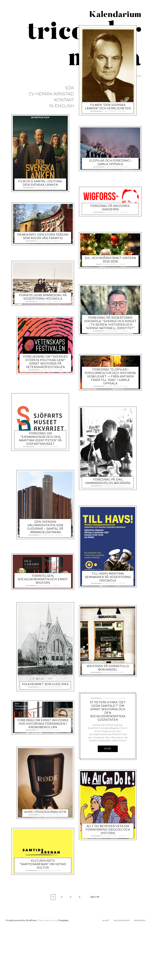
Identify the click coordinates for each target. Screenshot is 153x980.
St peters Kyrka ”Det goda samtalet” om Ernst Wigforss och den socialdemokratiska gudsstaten (108, 797)
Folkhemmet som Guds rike (40, 674)
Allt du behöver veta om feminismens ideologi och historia (108, 916)
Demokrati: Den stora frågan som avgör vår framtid (43, 236)
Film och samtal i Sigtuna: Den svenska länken (40, 183)
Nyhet (99, 340)
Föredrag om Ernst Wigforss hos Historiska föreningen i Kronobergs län (43, 713)
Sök (69, 88)
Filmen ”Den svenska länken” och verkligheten (108, 182)
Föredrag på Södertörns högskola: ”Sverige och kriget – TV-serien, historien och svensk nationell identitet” (110, 398)
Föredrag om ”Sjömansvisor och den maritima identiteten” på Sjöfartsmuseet (108, 528)
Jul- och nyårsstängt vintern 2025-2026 (110, 335)
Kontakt (64, 100)
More (108, 835)
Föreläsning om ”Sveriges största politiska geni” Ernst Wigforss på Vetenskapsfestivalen (45, 362)
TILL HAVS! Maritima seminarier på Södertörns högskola (45, 564)
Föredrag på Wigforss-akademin (110, 283)
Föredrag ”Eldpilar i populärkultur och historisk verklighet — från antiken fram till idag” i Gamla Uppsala (110, 452)
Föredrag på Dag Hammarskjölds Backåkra (40, 468)
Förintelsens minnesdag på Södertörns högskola (43, 297)
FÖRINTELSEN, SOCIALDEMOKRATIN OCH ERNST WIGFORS (110, 668)
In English (62, 106)
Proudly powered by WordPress (21, 972)
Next (94, 948)
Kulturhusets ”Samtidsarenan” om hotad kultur (43, 854)
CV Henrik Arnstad (51, 94)
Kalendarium (28, 188)
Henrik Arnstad (43, 188)
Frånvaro (140, 972)
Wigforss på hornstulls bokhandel (108, 754)
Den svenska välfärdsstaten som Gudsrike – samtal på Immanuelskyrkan (108, 616)
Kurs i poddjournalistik (40, 801)
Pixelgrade (63, 972)
